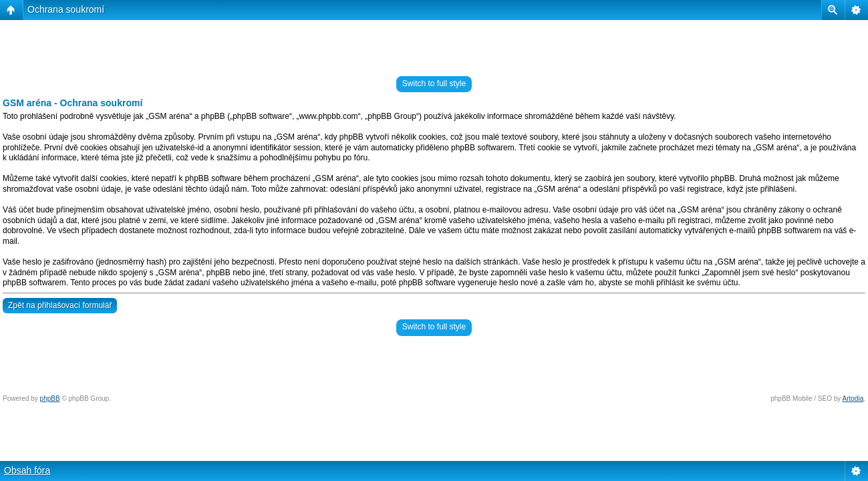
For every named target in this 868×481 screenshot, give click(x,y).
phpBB (50, 398)
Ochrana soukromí (66, 9)
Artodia (853, 398)
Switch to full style (434, 84)
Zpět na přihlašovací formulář (60, 305)
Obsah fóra (27, 470)
